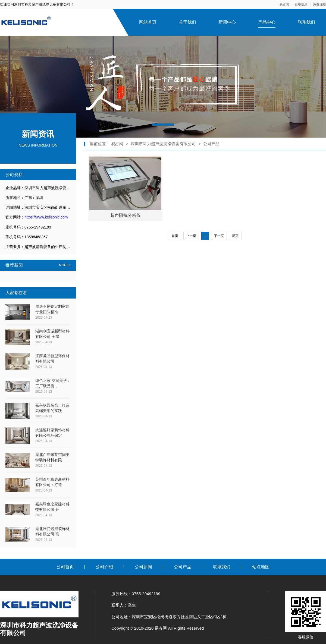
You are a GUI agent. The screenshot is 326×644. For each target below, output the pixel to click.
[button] (163, 125)
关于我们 (187, 22)
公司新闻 (143, 567)
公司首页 (65, 567)
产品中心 (267, 22)
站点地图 (261, 567)
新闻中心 (227, 22)
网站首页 (148, 22)
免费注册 (319, 4)
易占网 (284, 4)
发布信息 (301, 4)
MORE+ (65, 265)
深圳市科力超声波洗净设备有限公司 (163, 144)
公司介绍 (104, 567)
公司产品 (211, 144)
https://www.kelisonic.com (46, 217)
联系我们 (306, 22)
